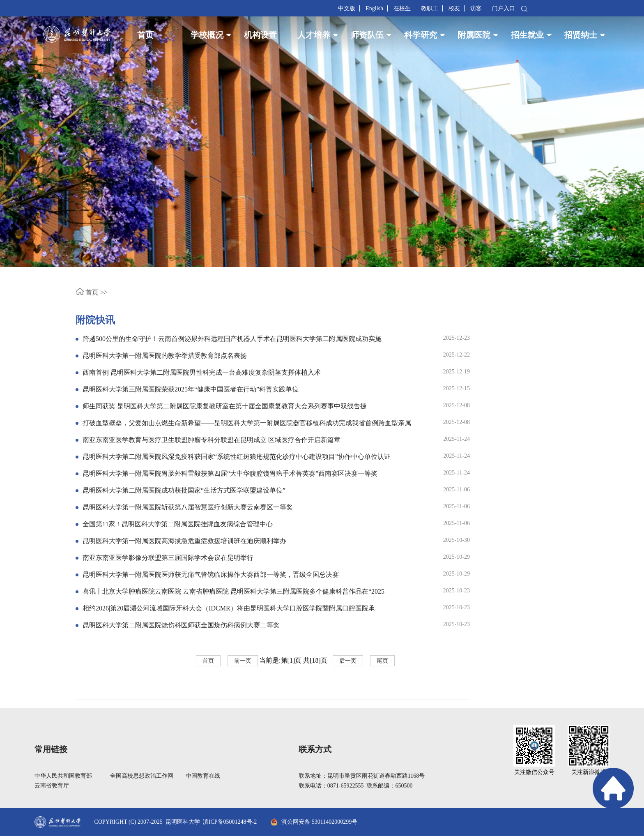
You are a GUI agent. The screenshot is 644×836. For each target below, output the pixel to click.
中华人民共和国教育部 (63, 776)
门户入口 (504, 8)
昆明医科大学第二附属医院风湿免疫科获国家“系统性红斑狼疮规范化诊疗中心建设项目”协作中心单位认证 (237, 457)
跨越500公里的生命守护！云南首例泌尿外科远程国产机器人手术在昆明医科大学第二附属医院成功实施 (232, 339)
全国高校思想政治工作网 (142, 776)
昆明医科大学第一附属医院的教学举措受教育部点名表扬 (165, 356)
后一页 (348, 661)
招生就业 (527, 35)
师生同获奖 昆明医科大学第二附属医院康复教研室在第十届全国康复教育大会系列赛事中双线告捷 (225, 406)
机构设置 (260, 35)
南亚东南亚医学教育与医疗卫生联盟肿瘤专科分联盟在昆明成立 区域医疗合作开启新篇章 (212, 440)
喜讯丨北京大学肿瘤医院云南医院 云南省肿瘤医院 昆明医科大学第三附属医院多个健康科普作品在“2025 (233, 591)
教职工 (430, 8)
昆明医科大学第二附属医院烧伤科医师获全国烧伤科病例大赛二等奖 (181, 625)
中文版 (347, 8)
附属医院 (474, 35)
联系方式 (315, 749)
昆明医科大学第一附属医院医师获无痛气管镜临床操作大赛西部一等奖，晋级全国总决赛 (211, 575)
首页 (145, 35)
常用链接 (51, 749)
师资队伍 (367, 35)
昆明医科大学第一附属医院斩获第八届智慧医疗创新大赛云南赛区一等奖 (188, 507)
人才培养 (314, 35)
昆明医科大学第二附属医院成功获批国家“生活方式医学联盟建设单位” (184, 490)
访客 (476, 8)
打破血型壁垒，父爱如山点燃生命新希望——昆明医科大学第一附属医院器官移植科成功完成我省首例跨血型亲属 (247, 423)
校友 (454, 8)
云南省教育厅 (52, 786)
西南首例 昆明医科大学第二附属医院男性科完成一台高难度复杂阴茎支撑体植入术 (202, 372)
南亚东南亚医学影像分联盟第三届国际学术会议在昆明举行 (168, 558)
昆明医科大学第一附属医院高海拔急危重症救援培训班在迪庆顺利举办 (184, 541)
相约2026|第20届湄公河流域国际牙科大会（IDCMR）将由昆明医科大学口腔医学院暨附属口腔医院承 (229, 608)
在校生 (402, 8)
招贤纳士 (581, 35)
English (374, 8)
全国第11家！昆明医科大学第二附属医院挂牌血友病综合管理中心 (178, 524)
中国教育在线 (203, 776)
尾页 (382, 661)
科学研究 (421, 35)
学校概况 (207, 35)
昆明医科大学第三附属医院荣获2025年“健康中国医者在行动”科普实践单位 (191, 389)
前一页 (243, 661)
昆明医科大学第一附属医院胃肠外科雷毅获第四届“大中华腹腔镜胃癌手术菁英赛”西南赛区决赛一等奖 (230, 473)
